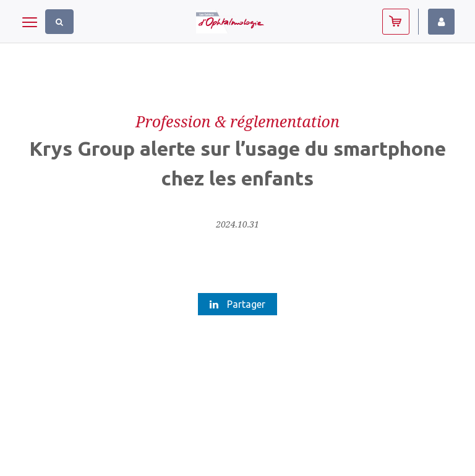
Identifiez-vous (441, 22)
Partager (237, 304)
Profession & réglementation (237, 121)
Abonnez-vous (396, 22)
